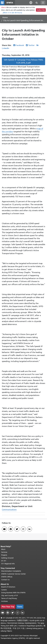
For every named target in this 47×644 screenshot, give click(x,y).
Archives (4, 601)
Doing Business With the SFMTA (13, 593)
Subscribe (41, 10)
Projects (4, 555)
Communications (9, 510)
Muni (3, 549)
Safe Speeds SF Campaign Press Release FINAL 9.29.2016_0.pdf (24, 61)
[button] (31, 3)
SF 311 (4, 561)
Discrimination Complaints (11, 571)
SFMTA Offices (7, 577)
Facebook (20, 45)
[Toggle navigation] (43, 3)
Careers (4, 590)
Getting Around (7, 558)
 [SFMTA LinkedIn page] (29, 529)
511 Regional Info (8, 564)
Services (4, 552)
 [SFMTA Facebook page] (11, 529)
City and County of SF (10, 595)
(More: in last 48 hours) (12, 13)
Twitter (31, 45)
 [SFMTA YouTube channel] (4, 529)
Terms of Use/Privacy (9, 598)
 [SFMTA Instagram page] (23, 529)
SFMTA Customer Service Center (13, 574)
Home (5, 17)
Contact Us (5, 580)
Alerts (4, 7)
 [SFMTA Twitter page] (17, 529)
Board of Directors (8, 587)
